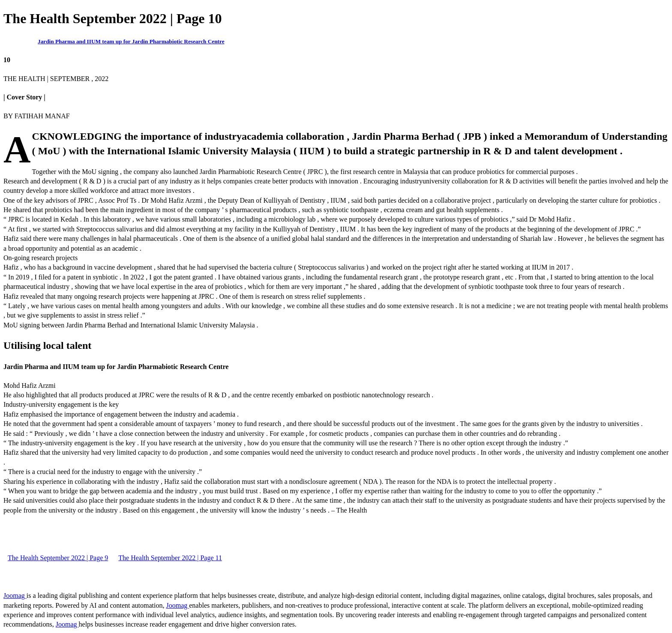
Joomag (15, 595)
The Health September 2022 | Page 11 (170, 558)
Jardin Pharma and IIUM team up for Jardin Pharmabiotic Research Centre (131, 41)
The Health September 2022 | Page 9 (58, 558)
